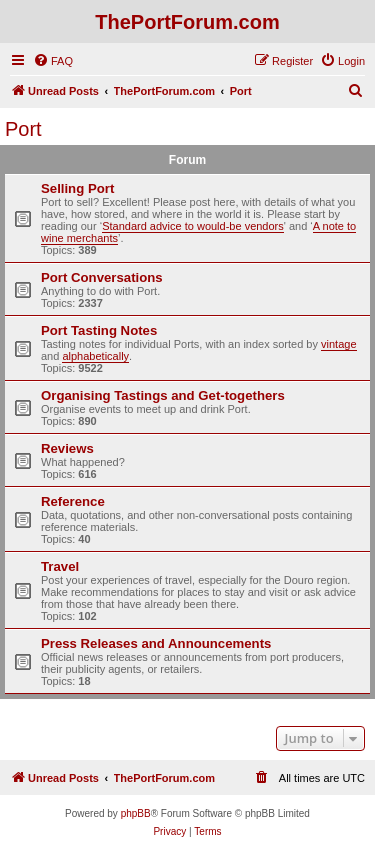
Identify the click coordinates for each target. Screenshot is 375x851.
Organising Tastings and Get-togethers (163, 395)
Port (23, 129)
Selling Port (77, 188)
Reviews (67, 448)
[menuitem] (53, 61)
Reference (73, 501)
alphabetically (95, 356)
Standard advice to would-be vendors (193, 226)
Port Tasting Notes (99, 330)
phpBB (136, 813)
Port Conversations (102, 277)
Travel (60, 566)
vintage (338, 344)
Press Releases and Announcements (156, 643)
